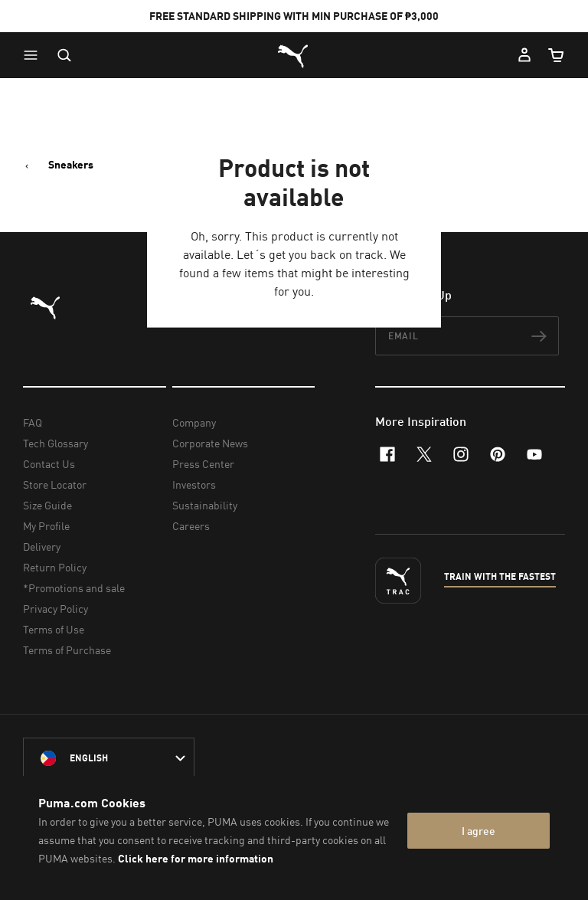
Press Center (203, 464)
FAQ (33, 422)
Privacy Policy (56, 609)
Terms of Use (54, 629)
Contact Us (49, 464)
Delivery (42, 547)
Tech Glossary (56, 443)
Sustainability (205, 505)
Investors (194, 484)
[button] (34, 55)
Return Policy (55, 567)
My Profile (46, 526)
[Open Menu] (34, 55)
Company (194, 422)
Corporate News (210, 443)
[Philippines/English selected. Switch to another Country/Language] (109, 758)
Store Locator (55, 484)
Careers (191, 526)
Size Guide (47, 505)
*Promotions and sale (74, 588)
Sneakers (71, 165)
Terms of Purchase (67, 650)
